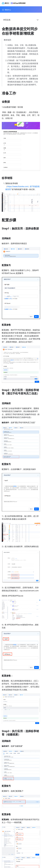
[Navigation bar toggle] (6, 10)
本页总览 (7, 20)
